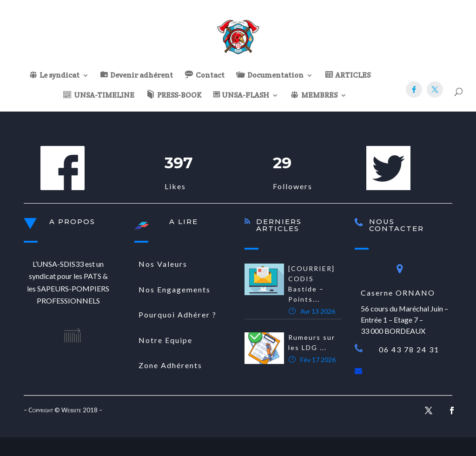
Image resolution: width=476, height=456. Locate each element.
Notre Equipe (165, 340)
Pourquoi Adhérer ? (178, 314)
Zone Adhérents (170, 365)
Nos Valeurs (163, 264)
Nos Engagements (175, 289)
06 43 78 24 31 (409, 349)
